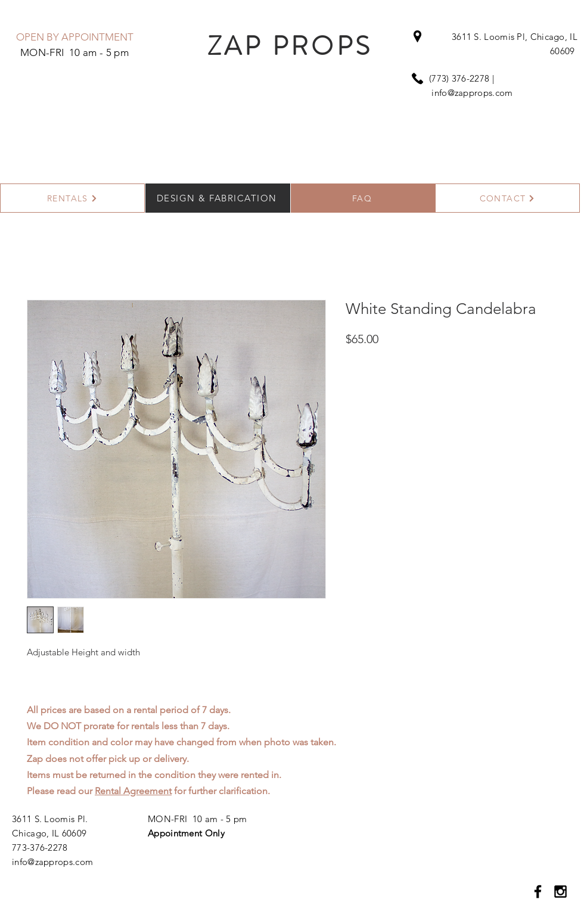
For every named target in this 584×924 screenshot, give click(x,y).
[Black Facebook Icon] (538, 892)
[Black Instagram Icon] (560, 892)
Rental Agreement (133, 791)
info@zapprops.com (472, 93)
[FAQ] (363, 198)
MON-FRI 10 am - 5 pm (197, 819)
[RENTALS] (72, 198)
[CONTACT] (507, 198)
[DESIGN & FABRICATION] (218, 198)
